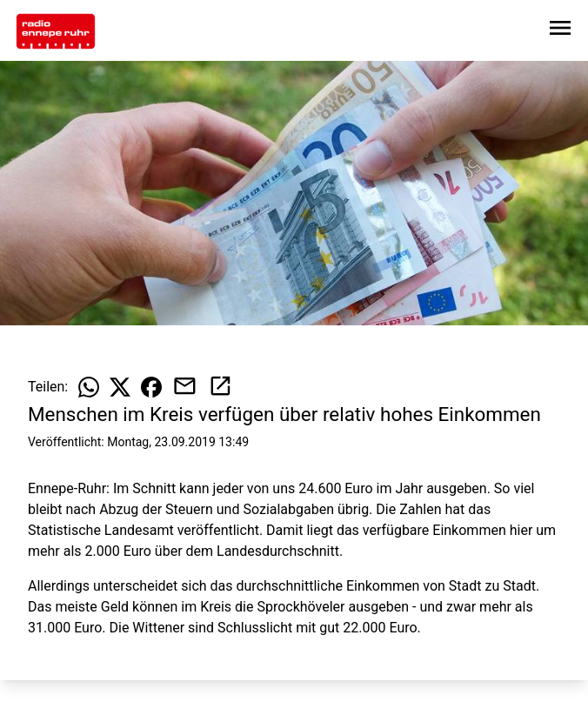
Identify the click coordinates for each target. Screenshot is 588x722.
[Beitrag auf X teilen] (120, 387)
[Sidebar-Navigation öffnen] (560, 31)
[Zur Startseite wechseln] (56, 31)
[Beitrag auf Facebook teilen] (151, 387)
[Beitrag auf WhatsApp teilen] (89, 387)
